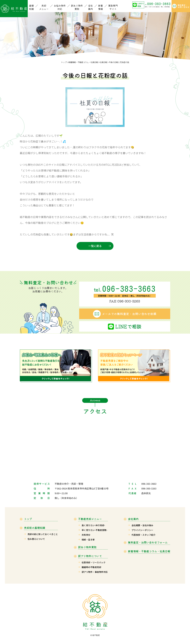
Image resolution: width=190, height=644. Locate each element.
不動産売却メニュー (90, 519)
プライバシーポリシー (142, 530)
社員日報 (103, 62)
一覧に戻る (95, 246)
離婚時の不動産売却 (91, 567)
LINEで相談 (141, 5)
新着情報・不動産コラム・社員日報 (83, 62)
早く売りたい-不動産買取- (94, 530)
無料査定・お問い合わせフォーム (148, 542)
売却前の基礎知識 (35, 528)
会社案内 (91, 7)
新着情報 (101, 7)
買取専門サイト (113, 7)
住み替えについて (36, 539)
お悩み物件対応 (60, 7)
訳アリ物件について (90, 556)
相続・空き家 (88, 540)
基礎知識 (31, 7)
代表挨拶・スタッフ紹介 (143, 535)
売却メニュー (44, 7)
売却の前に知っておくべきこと (43, 534)
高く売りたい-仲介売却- (93, 525)
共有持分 (86, 535)
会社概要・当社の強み (142, 525)
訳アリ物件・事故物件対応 (95, 572)
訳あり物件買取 (77, 7)
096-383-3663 (158, 4)
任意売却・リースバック (94, 562)
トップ (64, 62)
